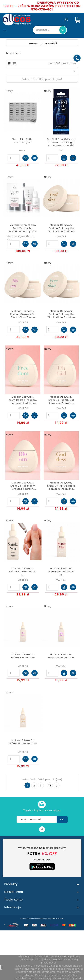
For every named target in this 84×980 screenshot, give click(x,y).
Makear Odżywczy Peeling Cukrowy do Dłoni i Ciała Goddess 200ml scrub (61, 228)
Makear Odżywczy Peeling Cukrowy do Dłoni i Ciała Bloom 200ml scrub (23, 314)
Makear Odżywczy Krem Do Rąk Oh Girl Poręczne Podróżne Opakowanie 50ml (61, 400)
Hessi (23, 151)
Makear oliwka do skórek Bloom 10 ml (23, 656)
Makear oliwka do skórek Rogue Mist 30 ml (61, 572)
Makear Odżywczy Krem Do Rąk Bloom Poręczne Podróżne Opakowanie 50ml (23, 486)
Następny (57, 786)
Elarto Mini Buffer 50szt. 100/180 (23, 141)
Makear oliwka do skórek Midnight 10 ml (61, 656)
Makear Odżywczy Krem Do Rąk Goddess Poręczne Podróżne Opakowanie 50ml (61, 486)
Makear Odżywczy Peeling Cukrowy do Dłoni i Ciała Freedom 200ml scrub (61, 314)
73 (50, 786)
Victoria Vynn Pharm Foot (21, 238)
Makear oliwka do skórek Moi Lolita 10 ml (23, 742)
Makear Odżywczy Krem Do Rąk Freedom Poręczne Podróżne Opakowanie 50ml (23, 400)
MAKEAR (61, 236)
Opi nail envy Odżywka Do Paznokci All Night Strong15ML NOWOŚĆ (61, 142)
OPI (61, 151)
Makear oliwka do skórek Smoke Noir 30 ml (23, 572)
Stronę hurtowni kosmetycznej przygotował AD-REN (42, 919)
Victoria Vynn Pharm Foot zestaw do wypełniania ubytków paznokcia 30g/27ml (23, 228)
